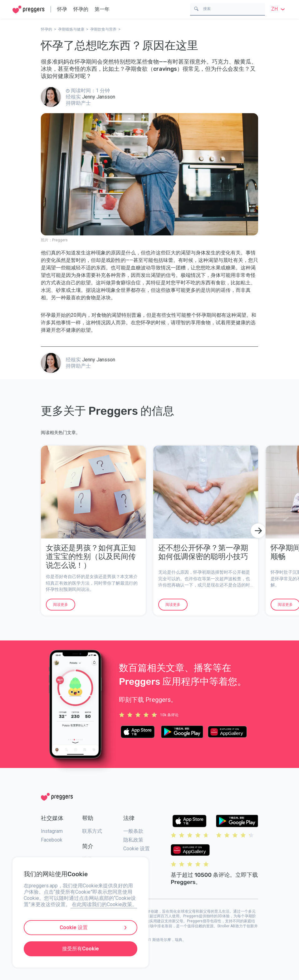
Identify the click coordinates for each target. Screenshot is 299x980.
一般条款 (133, 831)
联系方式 (92, 831)
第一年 (102, 9)
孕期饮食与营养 (103, 29)
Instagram (52, 831)
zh (279, 9)
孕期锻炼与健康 (71, 29)
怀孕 (62, 9)
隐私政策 (133, 840)
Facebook (52, 840)
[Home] (28, 10)
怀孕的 (81, 9)
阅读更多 (61, 605)
